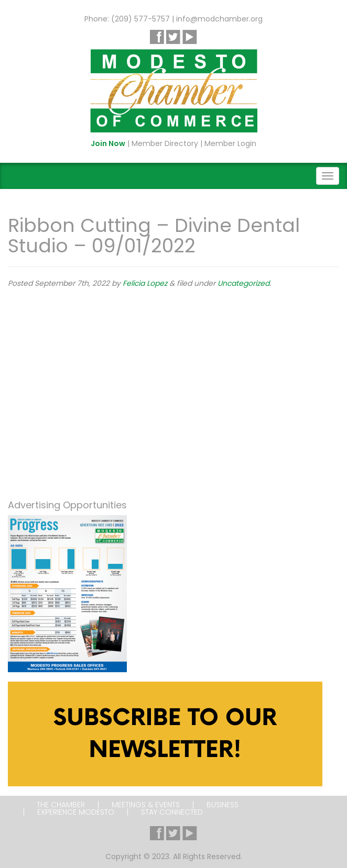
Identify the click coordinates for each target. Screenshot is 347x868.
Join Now (108, 143)
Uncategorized (243, 283)
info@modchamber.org (219, 19)
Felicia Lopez (145, 283)
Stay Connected (172, 812)
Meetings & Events (146, 805)
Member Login (230, 143)
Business (223, 805)
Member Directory (165, 143)
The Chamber (61, 805)
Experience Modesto (76, 812)
